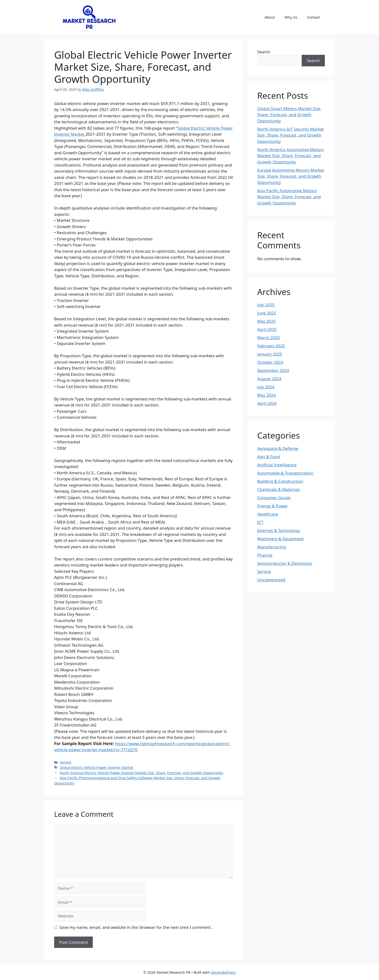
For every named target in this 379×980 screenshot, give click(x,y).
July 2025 (266, 305)
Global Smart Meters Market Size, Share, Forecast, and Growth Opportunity (289, 115)
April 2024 (267, 403)
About (270, 17)
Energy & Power (273, 506)
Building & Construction (280, 481)
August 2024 (269, 379)
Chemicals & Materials (279, 489)
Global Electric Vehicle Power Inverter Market (97, 767)
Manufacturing (272, 547)
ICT (260, 522)
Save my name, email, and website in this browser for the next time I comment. (136, 927)
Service (66, 762)
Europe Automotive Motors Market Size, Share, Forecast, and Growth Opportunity (291, 176)
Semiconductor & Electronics (285, 563)
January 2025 (270, 354)
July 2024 (266, 387)
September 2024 (273, 370)
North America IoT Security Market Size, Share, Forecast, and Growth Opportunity (291, 135)
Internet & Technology (279, 530)
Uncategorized (271, 580)
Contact (313, 17)
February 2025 (271, 346)
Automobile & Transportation (285, 473)
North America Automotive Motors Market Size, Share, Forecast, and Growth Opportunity (291, 156)
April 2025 (267, 329)
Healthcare (268, 514)
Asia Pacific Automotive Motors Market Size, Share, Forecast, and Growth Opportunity (289, 197)
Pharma (265, 555)
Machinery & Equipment (280, 539)
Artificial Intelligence (277, 465)
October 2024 (270, 362)
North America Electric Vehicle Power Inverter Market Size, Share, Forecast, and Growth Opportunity (141, 773)
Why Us (291, 17)
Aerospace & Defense (278, 448)
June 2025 (267, 313)
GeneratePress (223, 972)
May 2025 (266, 321)
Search (264, 52)
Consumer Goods (274, 498)
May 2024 (266, 395)
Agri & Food (269, 457)
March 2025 (269, 338)
